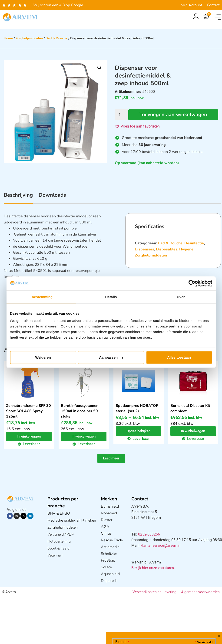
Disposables (167, 249)
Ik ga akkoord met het (152, 614)
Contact (213, 5)
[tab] (18, 198)
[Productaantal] (122, 115)
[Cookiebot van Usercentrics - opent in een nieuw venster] (192, 283)
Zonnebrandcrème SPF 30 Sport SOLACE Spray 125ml (28, 411)
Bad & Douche (56, 38)
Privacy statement (196, 604)
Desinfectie (194, 243)
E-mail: (122, 572)
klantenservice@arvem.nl (161, 545)
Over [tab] (181, 297)
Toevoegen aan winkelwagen (173, 115)
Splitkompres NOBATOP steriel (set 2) (137, 408)
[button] (218, 17)
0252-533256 (149, 534)
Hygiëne (186, 249)
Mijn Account (191, 5)
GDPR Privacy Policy (172, 614)
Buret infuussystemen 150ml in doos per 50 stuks (80, 411)
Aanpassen (111, 357)
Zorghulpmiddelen (29, 38)
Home (8, 38)
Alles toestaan (179, 357)
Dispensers (144, 249)
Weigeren (43, 357)
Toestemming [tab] (41, 297)
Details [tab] (111, 297)
